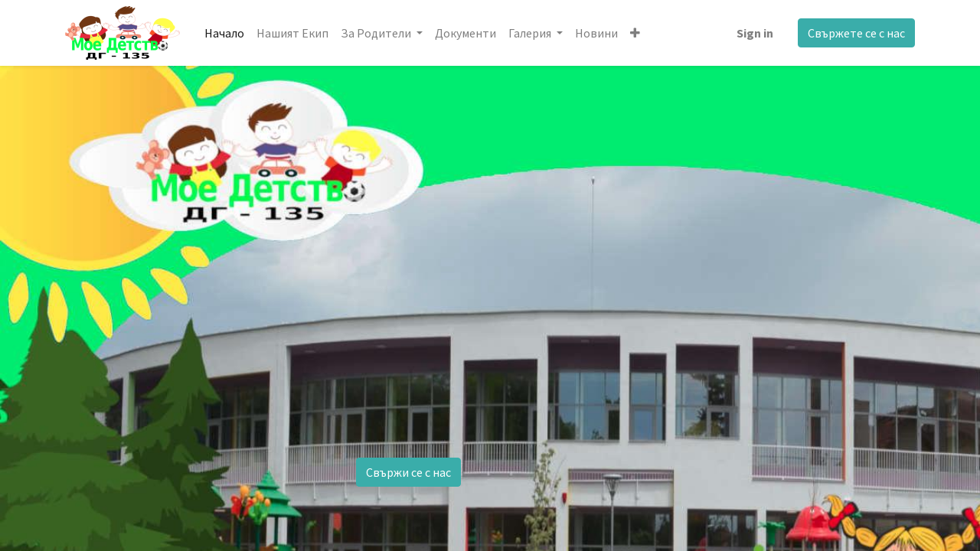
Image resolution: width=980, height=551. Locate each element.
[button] (635, 33)
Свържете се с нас (856, 33)
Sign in (755, 33)
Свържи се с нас (408, 472)
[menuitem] (224, 33)
